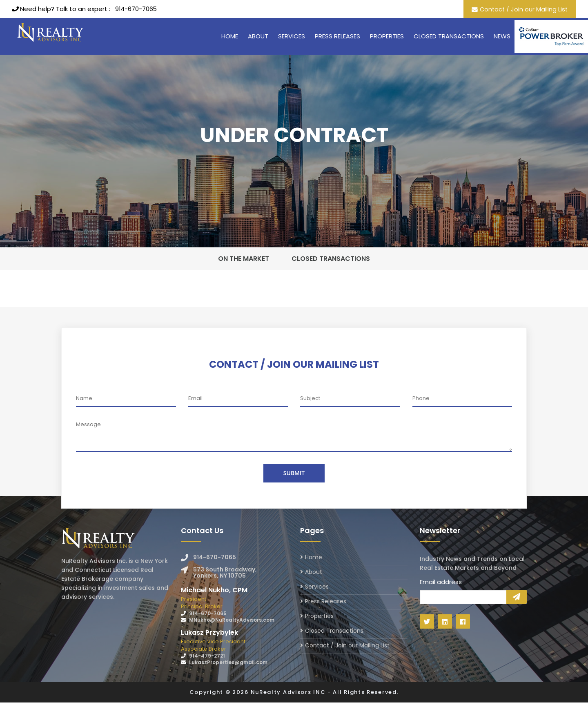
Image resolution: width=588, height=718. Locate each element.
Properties (387, 36)
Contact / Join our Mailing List (523, 10)
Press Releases (337, 36)
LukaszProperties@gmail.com (228, 678)
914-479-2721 (207, 671)
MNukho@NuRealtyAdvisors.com (232, 635)
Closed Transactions (449, 36)
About (258, 36)
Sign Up (517, 612)
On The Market (250, 266)
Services (292, 36)
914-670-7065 (136, 9)
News (502, 36)
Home (230, 36)
